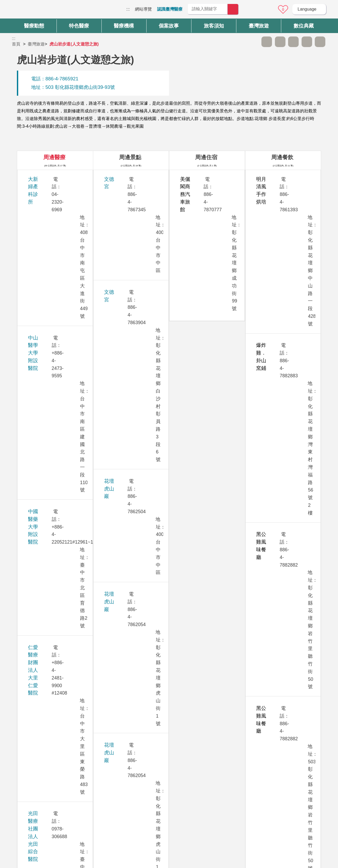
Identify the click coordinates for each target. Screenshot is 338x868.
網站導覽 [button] (169, 763)
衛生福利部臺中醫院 (50, 646)
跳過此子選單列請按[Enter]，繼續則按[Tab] (253, 42)
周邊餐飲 (282, 157)
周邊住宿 (206, 157)
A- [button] (267, 42)
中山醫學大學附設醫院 (53, 201)
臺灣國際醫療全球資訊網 (30, 11)
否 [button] (217, 741)
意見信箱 (269, 10)
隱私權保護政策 (255, 793)
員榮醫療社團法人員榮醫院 (58, 426)
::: (128, 9)
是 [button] (193, 741)
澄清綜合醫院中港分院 (53, 617)
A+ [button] (280, 42)
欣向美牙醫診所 (45, 346)
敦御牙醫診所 (43, 485)
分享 (307, 42)
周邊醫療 (54, 157)
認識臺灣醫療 (170, 9)
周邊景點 (130, 157)
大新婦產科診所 (45, 179)
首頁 (16, 44)
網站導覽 (143, 9)
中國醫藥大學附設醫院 (53, 230)
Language (307, 9)
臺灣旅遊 (36, 44)
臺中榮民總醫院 (45, 588)
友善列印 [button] (293, 42)
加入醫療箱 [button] (320, 42)
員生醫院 (38, 397)
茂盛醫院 (38, 368)
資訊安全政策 (253, 803)
